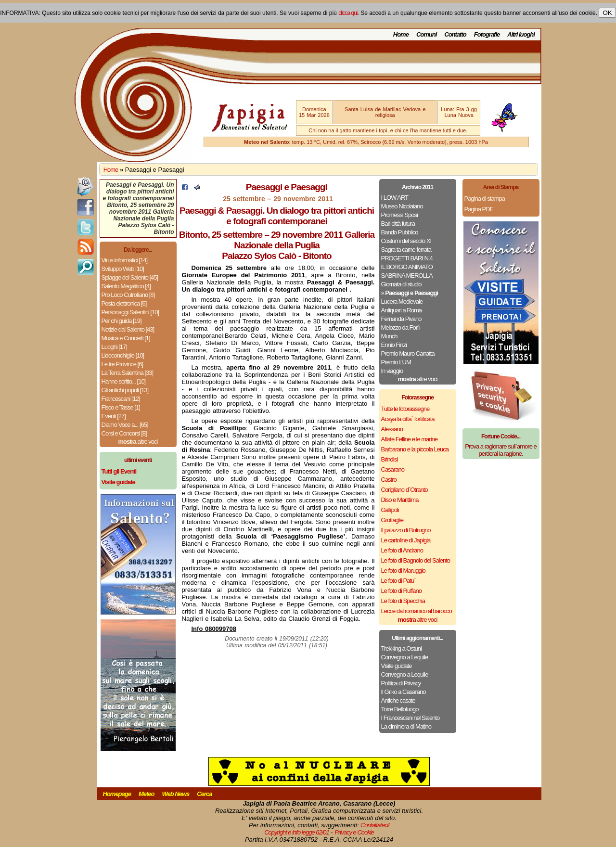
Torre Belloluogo (400, 709)
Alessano (392, 429)
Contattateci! (375, 825)
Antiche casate (398, 700)
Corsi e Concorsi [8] (124, 433)
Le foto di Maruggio (403, 571)
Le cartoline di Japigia (406, 540)
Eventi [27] (114, 416)
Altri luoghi (521, 34)
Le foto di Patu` (398, 581)
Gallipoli (390, 510)
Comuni (426, 34)
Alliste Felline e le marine (410, 439)
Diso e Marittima (400, 500)
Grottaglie (392, 520)
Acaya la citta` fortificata (408, 419)
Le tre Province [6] (122, 364)
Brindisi (390, 459)
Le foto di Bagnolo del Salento (416, 560)
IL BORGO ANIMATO (407, 267)
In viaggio (392, 371)
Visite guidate (397, 666)
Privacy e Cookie (354, 832)
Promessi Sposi (399, 215)
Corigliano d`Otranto (404, 490)
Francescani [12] (121, 399)
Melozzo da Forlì (400, 327)
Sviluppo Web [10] (123, 269)
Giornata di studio (401, 284)
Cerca (204, 794)
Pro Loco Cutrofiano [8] (128, 295)
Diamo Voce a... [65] (125, 425)
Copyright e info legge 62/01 (297, 832)
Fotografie (487, 34)
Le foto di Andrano (402, 550)
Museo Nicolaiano (402, 206)
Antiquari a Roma (401, 310)
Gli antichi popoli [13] (125, 390)
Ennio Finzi (394, 345)
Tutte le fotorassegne (405, 409)
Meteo (147, 794)
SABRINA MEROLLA (407, 276)
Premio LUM (396, 362)
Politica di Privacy (401, 683)
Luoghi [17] (114, 347)
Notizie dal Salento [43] (128, 329)
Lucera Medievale (402, 302)
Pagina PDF (479, 209)
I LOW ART (395, 198)
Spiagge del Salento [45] (130, 277)
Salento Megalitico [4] (126, 286)
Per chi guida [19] (122, 321)
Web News (176, 794)
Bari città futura (398, 224)
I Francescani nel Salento (411, 718)
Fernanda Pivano (401, 319)
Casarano (393, 469)
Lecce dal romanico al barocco (417, 611)
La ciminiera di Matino (406, 726)
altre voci (138, 442)
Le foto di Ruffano (401, 591)
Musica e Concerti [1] (126, 338)
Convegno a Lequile (405, 657)
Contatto (455, 34)
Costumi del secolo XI (406, 241)
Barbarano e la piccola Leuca (415, 449)
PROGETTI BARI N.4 (407, 258)
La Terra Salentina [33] (128, 373)
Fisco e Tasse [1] (121, 407)
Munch (389, 336)
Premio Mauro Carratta (408, 353)
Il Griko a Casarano (404, 692)
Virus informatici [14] (125, 260)
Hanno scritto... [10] (124, 381)
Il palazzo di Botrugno (406, 530)
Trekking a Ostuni (401, 648)
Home (401, 34)
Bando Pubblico (400, 232)
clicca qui (348, 13)
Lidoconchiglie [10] (123, 355)
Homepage (117, 794)
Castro (389, 480)
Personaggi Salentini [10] (130, 312)
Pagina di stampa (485, 199)
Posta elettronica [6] (124, 303)
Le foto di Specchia (403, 601)
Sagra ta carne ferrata (406, 250)
